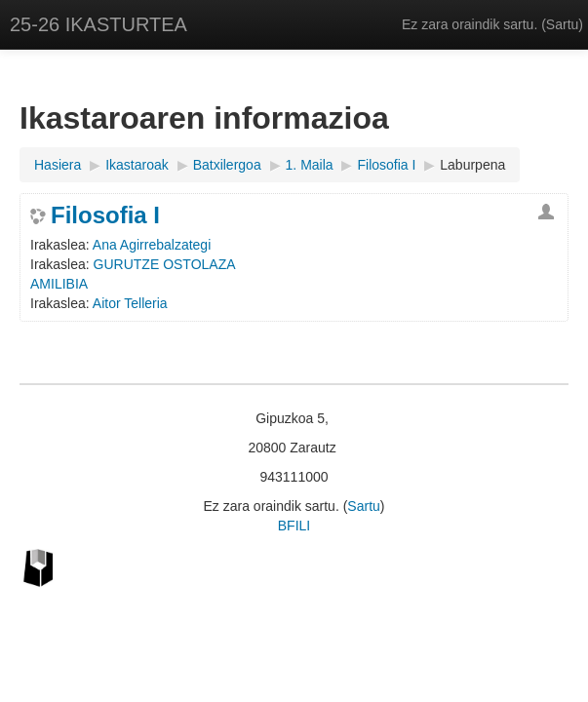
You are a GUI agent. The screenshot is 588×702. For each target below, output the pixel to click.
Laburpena (472, 165)
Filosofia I (105, 215)
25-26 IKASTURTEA (98, 24)
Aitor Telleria (130, 303)
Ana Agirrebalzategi (152, 245)
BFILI (294, 526)
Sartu (562, 24)
